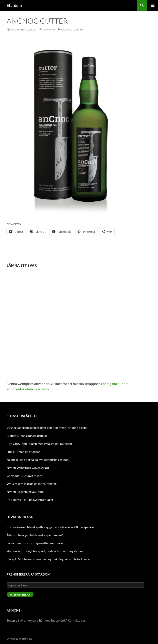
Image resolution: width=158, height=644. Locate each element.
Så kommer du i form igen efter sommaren (36, 543)
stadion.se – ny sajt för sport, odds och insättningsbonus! (46, 551)
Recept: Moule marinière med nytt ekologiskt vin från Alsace (48, 559)
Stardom (14, 5)
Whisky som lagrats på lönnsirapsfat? (32, 484)
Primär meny (153, 5)
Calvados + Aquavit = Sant (25, 476)
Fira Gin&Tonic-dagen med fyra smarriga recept (39, 444)
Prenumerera (20, 595)
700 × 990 (49, 29)
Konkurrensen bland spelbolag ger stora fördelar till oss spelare (50, 527)
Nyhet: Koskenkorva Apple (25, 492)
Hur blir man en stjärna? (23, 452)
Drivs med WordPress (19, 639)
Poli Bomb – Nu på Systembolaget (30, 500)
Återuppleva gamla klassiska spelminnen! (35, 535)
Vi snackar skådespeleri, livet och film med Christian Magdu (48, 428)
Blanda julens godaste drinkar (27, 436)
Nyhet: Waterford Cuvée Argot (28, 468)
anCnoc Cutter (72, 29)
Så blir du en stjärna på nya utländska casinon (38, 460)
